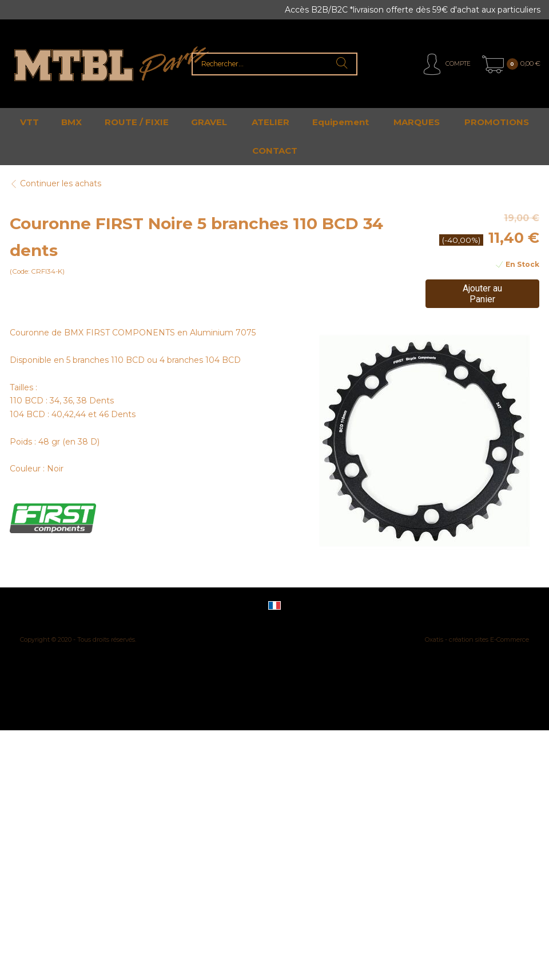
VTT (29, 122)
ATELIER (270, 122)
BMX (71, 122)
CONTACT (275, 151)
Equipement (341, 122)
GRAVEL (209, 122)
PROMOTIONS (497, 122)
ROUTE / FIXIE (137, 122)
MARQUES (417, 122)
